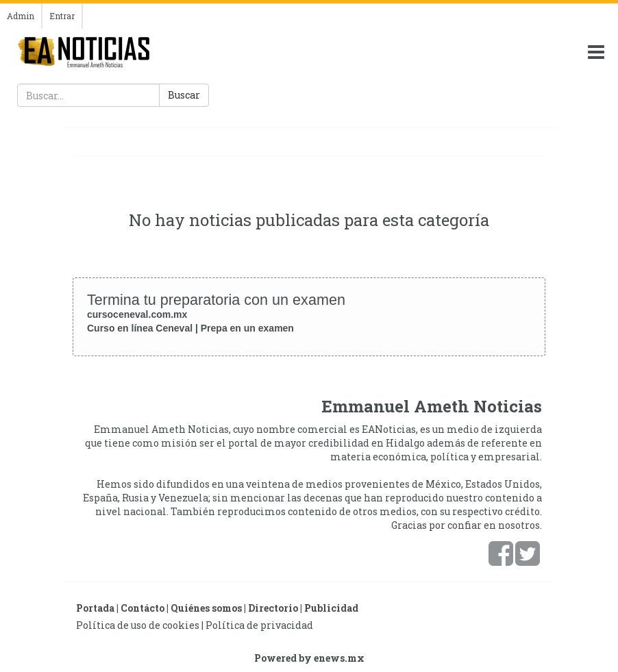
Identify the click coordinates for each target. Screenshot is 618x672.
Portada (95, 608)
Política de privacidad (259, 625)
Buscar (184, 95)
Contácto (143, 608)
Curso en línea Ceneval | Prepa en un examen (190, 328)
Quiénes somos (206, 608)
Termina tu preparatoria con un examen (216, 300)
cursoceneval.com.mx (137, 314)
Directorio (273, 608)
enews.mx (339, 658)
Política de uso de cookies (138, 625)
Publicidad (331, 608)
